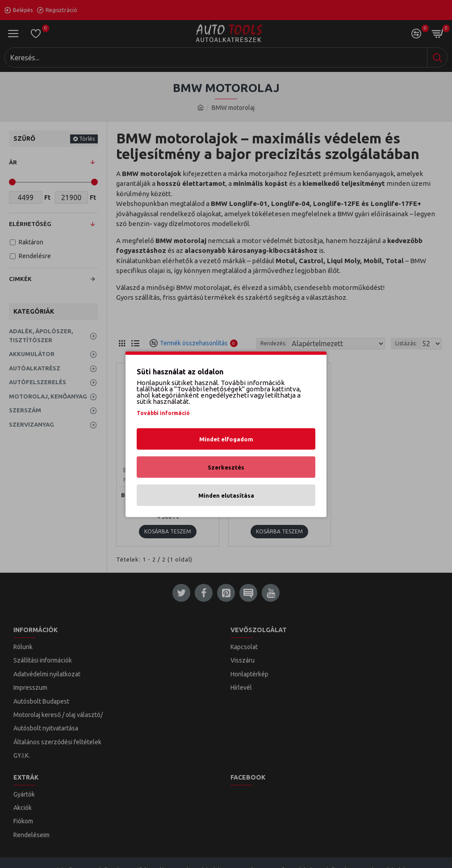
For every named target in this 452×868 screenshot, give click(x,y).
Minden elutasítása (226, 495)
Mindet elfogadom (226, 439)
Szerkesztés (226, 467)
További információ (163, 413)
